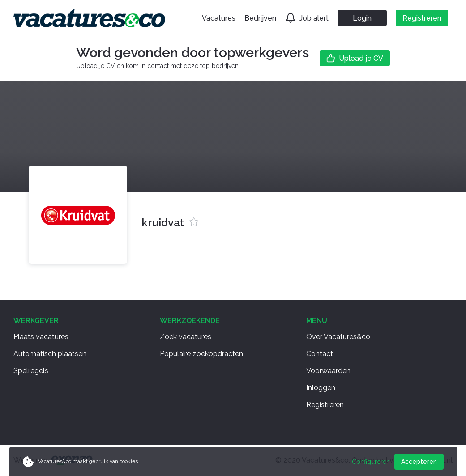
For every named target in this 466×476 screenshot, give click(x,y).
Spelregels (31, 371)
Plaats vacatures (41, 337)
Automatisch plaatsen (50, 354)
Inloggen (321, 388)
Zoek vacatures (186, 337)
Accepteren (419, 462)
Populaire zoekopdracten (201, 354)
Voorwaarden (328, 371)
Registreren (325, 405)
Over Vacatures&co (338, 337)
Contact (320, 354)
